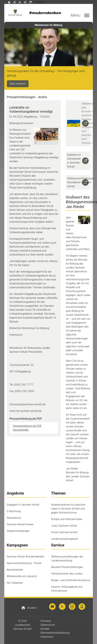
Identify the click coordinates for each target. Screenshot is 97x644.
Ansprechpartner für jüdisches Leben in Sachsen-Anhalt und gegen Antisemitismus (68, 509)
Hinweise (46, 621)
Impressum (47, 637)
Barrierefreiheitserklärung (55, 633)
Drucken (29, 608)
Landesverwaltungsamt (65, 539)
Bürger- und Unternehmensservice (71, 580)
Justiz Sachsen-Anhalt (64, 526)
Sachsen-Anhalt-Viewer (20, 524)
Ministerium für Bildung (48, 25)
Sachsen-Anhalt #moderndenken (26, 557)
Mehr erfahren (18, 84)
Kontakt (45, 629)
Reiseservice (14, 518)
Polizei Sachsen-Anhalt (64, 532)
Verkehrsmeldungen (18, 531)
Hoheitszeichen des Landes (67, 574)
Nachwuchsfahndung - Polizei (24, 563)
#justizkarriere (15, 570)
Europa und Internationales (67, 519)
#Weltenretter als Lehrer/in (22, 576)
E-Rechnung (14, 511)
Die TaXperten (15, 583)
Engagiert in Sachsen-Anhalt (23, 505)
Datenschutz (48, 625)
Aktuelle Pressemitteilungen (67, 567)
